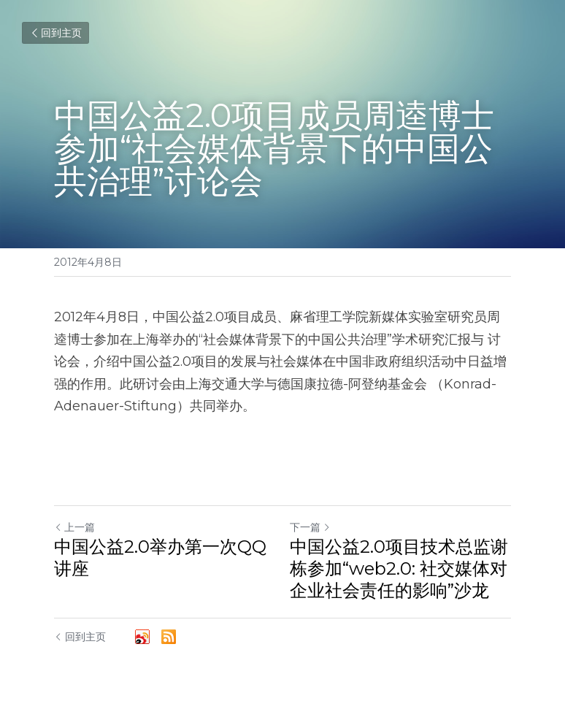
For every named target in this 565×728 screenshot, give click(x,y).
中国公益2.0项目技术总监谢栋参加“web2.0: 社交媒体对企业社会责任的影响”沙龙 (399, 568)
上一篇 (74, 527)
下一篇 (310, 527)
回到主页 (55, 33)
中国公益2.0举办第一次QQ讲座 (160, 558)
